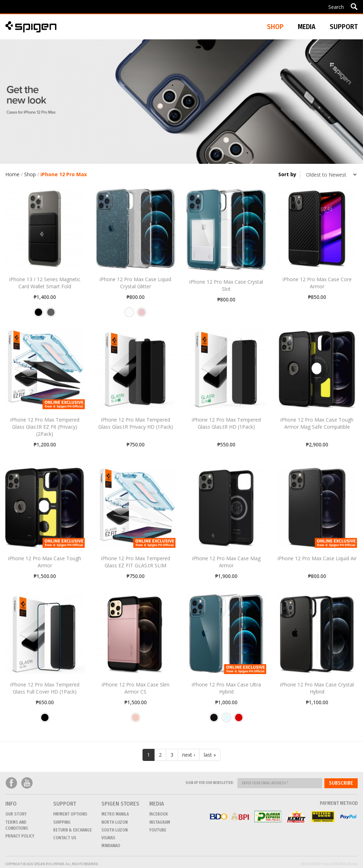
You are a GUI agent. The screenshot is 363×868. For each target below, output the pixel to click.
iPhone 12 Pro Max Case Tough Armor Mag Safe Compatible (317, 423)
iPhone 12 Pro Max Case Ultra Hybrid (226, 688)
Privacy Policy (20, 836)
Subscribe (341, 783)
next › (189, 755)
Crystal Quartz (129, 315)
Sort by (287, 174)
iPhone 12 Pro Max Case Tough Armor (45, 562)
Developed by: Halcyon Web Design (329, 864)
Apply (354, 6)
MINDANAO (111, 846)
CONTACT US (65, 838)
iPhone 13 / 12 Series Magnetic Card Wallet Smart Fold (45, 283)
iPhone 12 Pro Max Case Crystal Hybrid (317, 688)
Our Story (16, 814)
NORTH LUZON (115, 822)
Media (307, 27)
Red (239, 720)
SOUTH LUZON (115, 830)
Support (344, 27)
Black (38, 315)
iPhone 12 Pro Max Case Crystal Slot (226, 285)
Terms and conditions (17, 825)
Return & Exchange (72, 830)
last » (210, 755)
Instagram (160, 822)
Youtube (27, 783)
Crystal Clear (226, 720)
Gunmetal (51, 315)
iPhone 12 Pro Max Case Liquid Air (317, 558)
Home (12, 174)
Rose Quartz (142, 315)
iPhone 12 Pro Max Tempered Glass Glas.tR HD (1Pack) (226, 423)
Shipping (62, 822)
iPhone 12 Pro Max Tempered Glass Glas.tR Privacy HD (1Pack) (136, 423)
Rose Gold (136, 720)
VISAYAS (108, 838)
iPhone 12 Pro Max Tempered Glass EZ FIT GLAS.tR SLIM (136, 562)
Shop (30, 174)
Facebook (11, 783)
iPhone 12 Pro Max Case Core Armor (317, 283)
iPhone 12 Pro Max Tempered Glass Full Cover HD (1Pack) (45, 688)
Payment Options (70, 814)
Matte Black (214, 720)
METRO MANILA (115, 814)
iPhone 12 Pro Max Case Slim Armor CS (136, 688)
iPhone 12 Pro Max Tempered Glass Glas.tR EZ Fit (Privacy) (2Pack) (45, 427)
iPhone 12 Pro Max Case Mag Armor (226, 562)
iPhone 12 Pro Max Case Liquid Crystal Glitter (135, 283)
